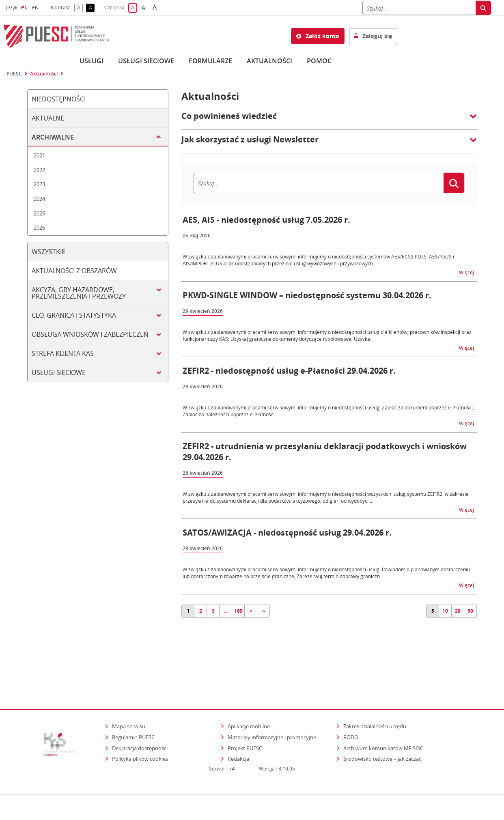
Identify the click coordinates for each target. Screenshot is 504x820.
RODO (351, 702)
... (226, 611)
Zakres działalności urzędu (375, 691)
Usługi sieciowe (146, 61)
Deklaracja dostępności (140, 713)
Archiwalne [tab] (53, 137)
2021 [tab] (39, 155)
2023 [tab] (39, 184)
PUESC (14, 74)
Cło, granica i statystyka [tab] (74, 315)
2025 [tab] (39, 213)
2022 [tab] (39, 170)
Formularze (210, 61)
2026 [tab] (39, 228)
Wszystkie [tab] (48, 252)
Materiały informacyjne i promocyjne (272, 702)
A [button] (80, 8)
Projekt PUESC (245, 713)
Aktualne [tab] (48, 118)
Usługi (92, 61)
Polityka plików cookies (140, 724)
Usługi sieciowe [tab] (59, 372)
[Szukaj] (419, 8)
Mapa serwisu (129, 691)
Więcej (467, 272)
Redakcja (238, 724)
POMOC (319, 61)
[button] (329, 120)
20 (458, 611)
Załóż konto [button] (318, 36)
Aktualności (269, 61)
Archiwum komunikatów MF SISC (383, 713)
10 (445, 611)
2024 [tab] (39, 199)
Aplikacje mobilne (249, 691)
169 (238, 611)
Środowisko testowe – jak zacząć (383, 724)
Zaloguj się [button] (373, 36)
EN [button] (36, 8)
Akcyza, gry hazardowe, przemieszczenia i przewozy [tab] (79, 293)
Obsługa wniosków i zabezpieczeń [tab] (90, 334)
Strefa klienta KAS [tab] (63, 353)
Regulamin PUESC (133, 702)
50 (470, 611)
